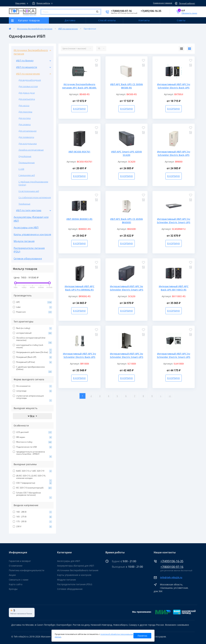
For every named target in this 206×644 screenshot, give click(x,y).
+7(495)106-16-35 (172, 561)
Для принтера (25, 112)
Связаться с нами (19, 580)
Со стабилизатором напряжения (35, 197)
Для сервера (25, 124)
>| (170, 396)
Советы (181, 20)
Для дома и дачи (27, 93)
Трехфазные (24, 204)
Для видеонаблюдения (30, 80)
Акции (12, 575)
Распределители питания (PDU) (29, 250)
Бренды (13, 589)
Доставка (70, 20)
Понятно (142, 636)
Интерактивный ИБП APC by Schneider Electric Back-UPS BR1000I (80, 357)
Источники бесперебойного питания (35, 29)
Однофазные (25, 156)
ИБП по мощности (27, 67)
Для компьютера (27, 99)
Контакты (144, 20)
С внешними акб (27, 175)
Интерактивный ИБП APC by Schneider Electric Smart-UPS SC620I (127, 290)
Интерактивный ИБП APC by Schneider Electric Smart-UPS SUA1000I (174, 357)
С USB (21, 169)
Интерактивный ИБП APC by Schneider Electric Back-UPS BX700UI (174, 88)
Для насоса (24, 105)
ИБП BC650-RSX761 (80, 152)
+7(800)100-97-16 (172, 567)
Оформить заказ (189, 13)
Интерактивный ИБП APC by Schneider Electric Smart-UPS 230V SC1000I (127, 357)
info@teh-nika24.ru (171, 577)
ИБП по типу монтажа (29, 210)
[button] (19, 3)
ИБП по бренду (25, 61)
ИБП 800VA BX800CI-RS (80, 219)
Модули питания (24, 241)
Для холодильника (28, 144)
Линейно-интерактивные (31, 150)
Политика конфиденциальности (27, 570)
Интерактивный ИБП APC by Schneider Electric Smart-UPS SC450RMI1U (174, 222)
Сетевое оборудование (28, 258)
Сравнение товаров (162, 3)
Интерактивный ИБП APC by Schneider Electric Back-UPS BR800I (174, 155)
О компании (16, 566)
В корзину (79, 109)
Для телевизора (26, 137)
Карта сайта (16, 584)
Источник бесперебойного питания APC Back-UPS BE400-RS (80, 88)
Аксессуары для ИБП (26, 227)
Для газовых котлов (28, 86)
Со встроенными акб (29, 191)
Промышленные (27, 162)
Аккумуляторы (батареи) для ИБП (31, 219)
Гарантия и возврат (20, 561)
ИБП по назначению (68, 29)
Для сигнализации (28, 131)
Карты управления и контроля (32, 234)
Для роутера (25, 118)
